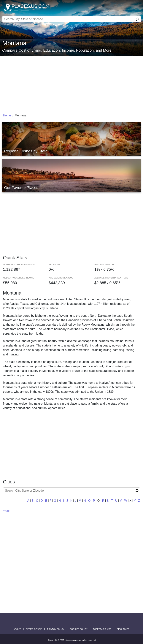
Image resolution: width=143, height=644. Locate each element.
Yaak (6, 511)
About (17, 629)
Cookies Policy (78, 629)
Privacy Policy (56, 629)
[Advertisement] (71, 84)
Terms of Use (34, 629)
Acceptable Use (102, 629)
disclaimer (123, 629)
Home (7, 115)
